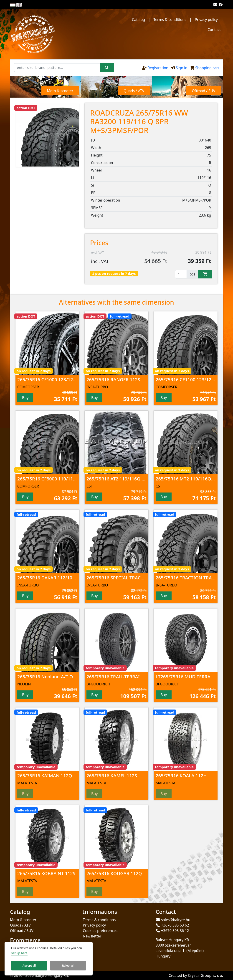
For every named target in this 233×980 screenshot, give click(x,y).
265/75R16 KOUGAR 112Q (114, 873)
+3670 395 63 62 (175, 925)
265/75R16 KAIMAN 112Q (45, 776)
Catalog (139, 20)
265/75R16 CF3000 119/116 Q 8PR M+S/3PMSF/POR (72, 479)
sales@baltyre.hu (176, 920)
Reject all (68, 966)
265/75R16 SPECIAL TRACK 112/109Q (126, 578)
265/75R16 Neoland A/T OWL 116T (54, 677)
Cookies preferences (100, 931)
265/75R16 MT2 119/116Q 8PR (188, 479)
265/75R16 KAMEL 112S (112, 776)
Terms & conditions (170, 20)
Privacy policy (206, 20)
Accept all (29, 966)
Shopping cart (207, 68)
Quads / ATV (20, 925)
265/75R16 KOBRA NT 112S (46, 873)
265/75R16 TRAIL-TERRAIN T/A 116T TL (128, 677)
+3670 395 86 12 (175, 931)
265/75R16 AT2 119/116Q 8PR (118, 479)
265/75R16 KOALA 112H (181, 776)
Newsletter (92, 936)
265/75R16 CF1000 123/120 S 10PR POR (60, 380)
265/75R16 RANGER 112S (113, 380)
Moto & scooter (23, 920)
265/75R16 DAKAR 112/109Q (48, 578)
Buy (25, 398)
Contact (214, 30)
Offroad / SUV (22, 931)
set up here (19, 953)
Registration (158, 68)
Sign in (181, 68)
